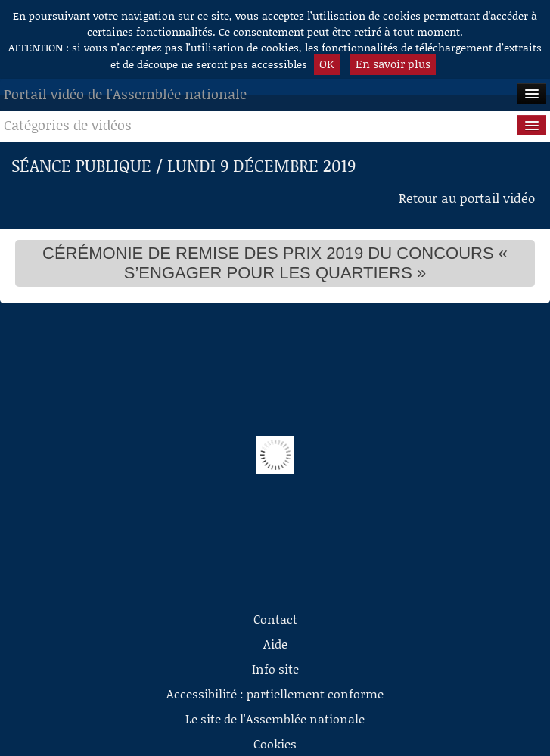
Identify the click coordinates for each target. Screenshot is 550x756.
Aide (275, 644)
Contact (275, 619)
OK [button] (327, 64)
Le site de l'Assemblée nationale (275, 719)
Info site (275, 669)
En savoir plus (393, 64)
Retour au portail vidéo (467, 198)
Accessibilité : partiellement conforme (275, 694)
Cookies (275, 744)
